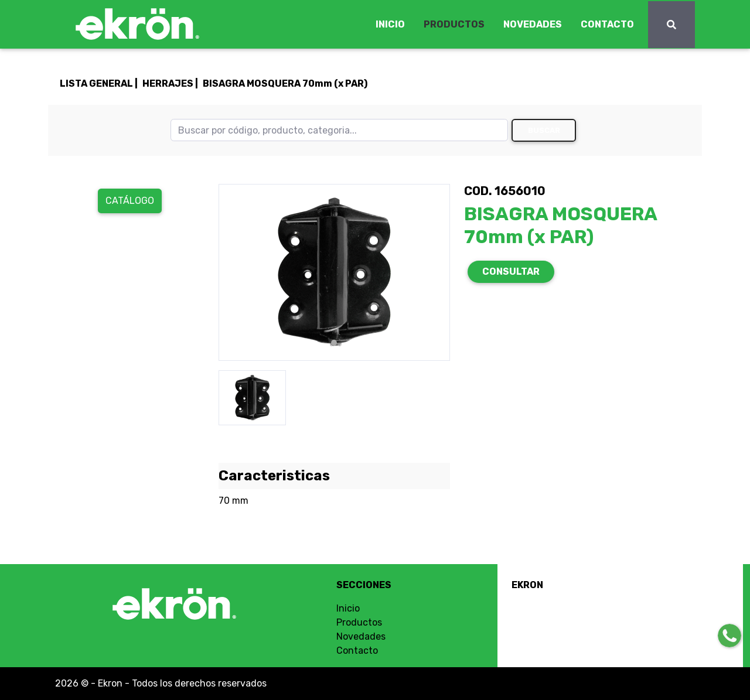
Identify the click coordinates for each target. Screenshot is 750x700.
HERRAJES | (170, 83)
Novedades (361, 636)
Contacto (357, 651)
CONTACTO (607, 24)
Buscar (544, 130)
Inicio (348, 608)
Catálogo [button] (130, 201)
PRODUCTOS (454, 24)
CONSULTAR (511, 272)
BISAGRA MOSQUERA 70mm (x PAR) (285, 83)
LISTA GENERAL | (99, 83)
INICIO (390, 24)
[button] (236, 272)
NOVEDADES (533, 24)
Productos (359, 622)
